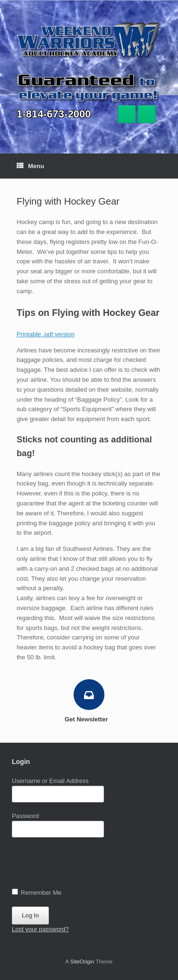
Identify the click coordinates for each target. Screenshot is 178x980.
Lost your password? (40, 929)
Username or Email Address (50, 781)
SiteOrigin (82, 962)
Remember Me (37, 892)
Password (25, 816)
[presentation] (84, 865)
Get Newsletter (89, 719)
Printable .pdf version (46, 334)
